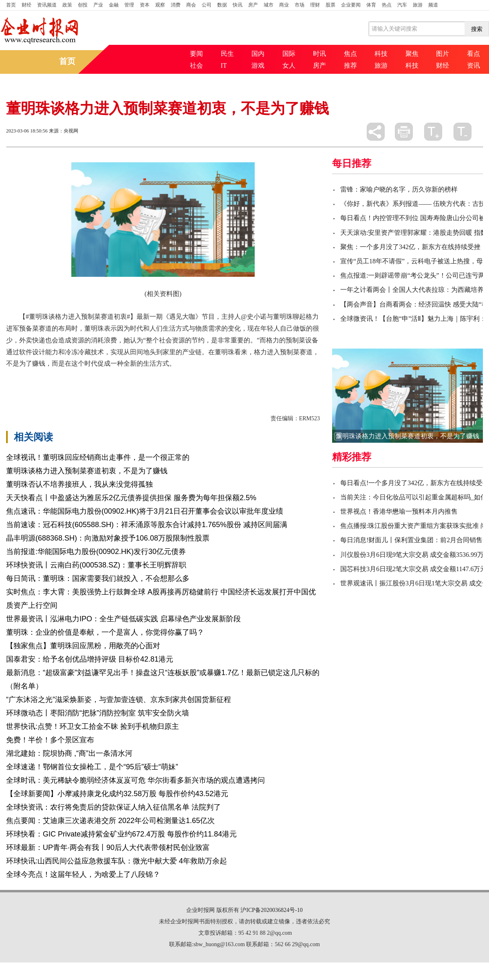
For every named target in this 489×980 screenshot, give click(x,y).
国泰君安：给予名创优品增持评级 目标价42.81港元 (90, 659)
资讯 (474, 65)
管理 (129, 5)
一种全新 (75, 378)
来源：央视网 (64, 131)
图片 (443, 54)
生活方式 (47, 378)
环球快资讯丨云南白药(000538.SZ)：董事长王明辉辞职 (96, 565)
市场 (300, 5)
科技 (381, 54)
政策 (67, 5)
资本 (145, 5)
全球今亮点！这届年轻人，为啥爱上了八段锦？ (83, 874)
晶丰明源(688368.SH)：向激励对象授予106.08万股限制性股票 (108, 538)
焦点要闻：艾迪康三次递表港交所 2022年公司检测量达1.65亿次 (110, 821)
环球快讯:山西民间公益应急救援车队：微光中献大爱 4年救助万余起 (117, 861)
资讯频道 (47, 5)
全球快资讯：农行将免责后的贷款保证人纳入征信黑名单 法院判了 (113, 807)
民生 (227, 54)
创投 (83, 5)
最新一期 (158, 378)
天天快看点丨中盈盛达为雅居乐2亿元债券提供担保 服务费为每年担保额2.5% (131, 498)
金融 (114, 5)
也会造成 (102, 378)
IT (224, 65)
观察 (160, 5)
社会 (196, 65)
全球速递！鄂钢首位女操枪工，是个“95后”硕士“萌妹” (92, 767)
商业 (284, 5)
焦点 (350, 54)
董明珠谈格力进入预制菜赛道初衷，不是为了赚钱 (87, 471)
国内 (258, 54)
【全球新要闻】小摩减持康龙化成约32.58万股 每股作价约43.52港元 (117, 794)
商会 (191, 5)
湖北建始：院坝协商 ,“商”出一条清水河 (69, 753)
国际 (289, 54)
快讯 (238, 5)
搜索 (477, 29)
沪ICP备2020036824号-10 (271, 910)
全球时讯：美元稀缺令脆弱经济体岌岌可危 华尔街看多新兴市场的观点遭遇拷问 (135, 780)
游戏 (258, 65)
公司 (207, 5)
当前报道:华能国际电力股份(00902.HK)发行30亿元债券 (96, 552)
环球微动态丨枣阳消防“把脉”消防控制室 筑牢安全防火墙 (98, 713)
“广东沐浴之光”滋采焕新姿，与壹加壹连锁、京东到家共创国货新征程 (119, 700)
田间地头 (130, 378)
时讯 (319, 54)
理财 (315, 5)
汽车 (402, 5)
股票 (330, 5)
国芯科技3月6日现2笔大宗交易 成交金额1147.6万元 (413, 569)
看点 (474, 54)
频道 (433, 5)
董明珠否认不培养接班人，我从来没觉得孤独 (79, 484)
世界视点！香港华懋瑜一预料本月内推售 (399, 511)
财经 (26, 5)
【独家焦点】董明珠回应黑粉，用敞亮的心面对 (83, 646)
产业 (98, 5)
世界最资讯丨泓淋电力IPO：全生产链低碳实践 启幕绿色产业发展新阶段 (123, 619)
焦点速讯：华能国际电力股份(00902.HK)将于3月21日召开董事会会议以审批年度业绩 (145, 511)
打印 (404, 132)
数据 (222, 5)
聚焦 (412, 54)
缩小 (463, 132)
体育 (371, 5)
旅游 (418, 5)
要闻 (196, 54)
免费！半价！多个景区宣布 (50, 740)
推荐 (350, 65)
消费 (176, 5)
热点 (387, 5)
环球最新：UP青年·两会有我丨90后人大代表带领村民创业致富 (108, 848)
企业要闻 (351, 5)
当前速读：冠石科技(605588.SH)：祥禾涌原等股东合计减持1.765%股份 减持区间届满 (147, 525)
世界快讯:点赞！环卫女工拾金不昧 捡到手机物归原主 (93, 726)
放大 (433, 132)
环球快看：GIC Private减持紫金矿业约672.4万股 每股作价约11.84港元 (121, 834)
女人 (289, 65)
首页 (11, 5)
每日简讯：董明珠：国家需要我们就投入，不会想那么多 (98, 578)
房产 (253, 5)
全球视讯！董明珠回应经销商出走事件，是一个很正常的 (98, 457)
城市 (269, 5)
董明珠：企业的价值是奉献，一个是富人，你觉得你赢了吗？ (105, 632)
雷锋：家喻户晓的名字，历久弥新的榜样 (399, 189)
